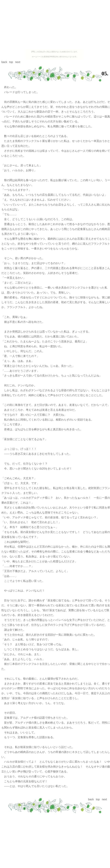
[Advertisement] (55, 25)
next (18, 62)
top (11, 62)
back (4, 62)
